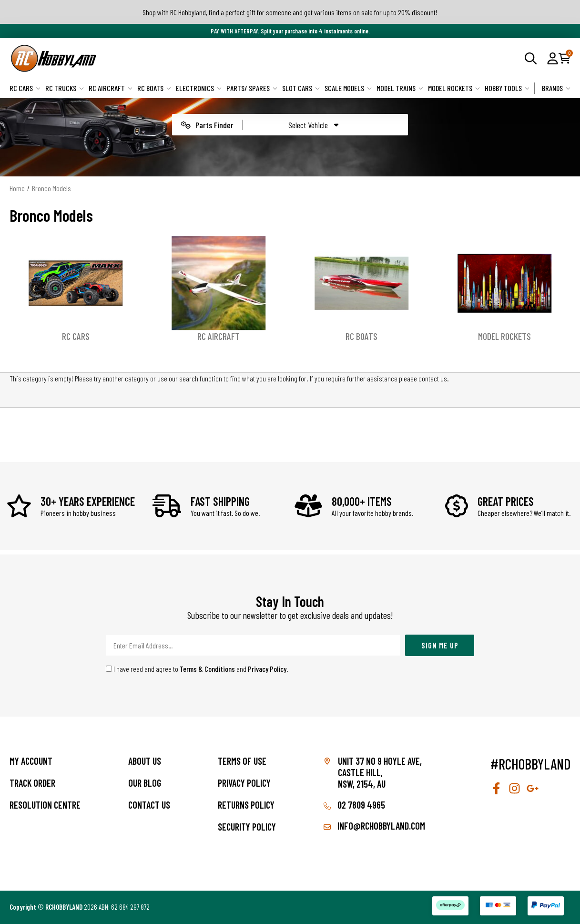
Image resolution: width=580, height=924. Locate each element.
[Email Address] (253, 645)
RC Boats (154, 88)
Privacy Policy (267, 669)
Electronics (199, 88)
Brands (556, 88)
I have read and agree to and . (197, 669)
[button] (553, 58)
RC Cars (25, 88)
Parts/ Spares (252, 88)
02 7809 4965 (354, 805)
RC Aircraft (111, 88)
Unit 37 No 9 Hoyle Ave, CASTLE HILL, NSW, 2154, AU (380, 772)
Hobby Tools (507, 88)
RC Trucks (65, 88)
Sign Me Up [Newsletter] (440, 645)
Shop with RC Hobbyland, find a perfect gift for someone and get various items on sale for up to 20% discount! (290, 12)
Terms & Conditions (207, 669)
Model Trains (400, 88)
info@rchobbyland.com (374, 826)
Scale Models (348, 88)
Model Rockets (454, 88)
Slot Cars (301, 88)
